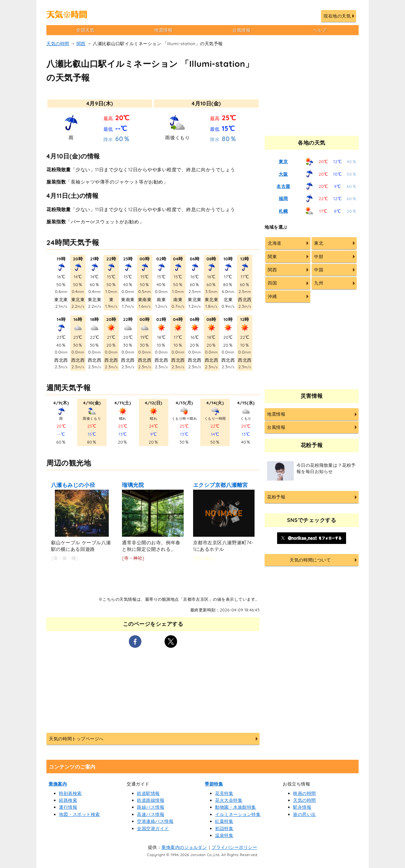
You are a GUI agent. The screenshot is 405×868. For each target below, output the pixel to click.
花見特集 (224, 793)
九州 (319, 283)
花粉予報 (276, 497)
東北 (319, 243)
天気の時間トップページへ (76, 739)
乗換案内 (58, 784)
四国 (272, 283)
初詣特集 (224, 828)
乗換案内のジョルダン (184, 847)
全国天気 (85, 30)
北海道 (275, 243)
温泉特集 (224, 835)
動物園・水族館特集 (236, 807)
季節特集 (214, 784)
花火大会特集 (229, 800)
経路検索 (68, 800)
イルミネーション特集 (238, 814)
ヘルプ (320, 30)
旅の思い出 (305, 814)
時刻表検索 (70, 793)
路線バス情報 (151, 807)
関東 (272, 257)
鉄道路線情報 (151, 800)
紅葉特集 (224, 821)
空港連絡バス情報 (155, 821)
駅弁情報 (302, 807)
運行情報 (68, 807)
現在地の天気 (337, 16)
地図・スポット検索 (79, 814)
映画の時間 (305, 793)
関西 (81, 44)
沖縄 (272, 296)
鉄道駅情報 (148, 793)
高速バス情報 (151, 814)
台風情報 (241, 30)
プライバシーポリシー (234, 847)
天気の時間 (58, 44)
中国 (319, 270)
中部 (319, 257)
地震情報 (163, 30)
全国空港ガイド (153, 828)
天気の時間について (310, 560)
